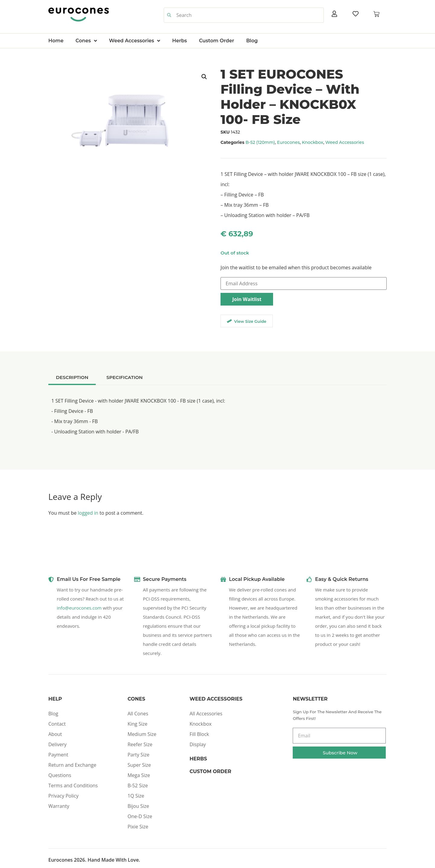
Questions (60, 775)
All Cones (138, 714)
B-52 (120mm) (260, 142)
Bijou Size (138, 806)
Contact (57, 724)
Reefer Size (140, 744)
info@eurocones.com (79, 608)
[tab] (72, 377)
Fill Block (199, 734)
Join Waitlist (247, 299)
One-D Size (140, 816)
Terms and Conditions (73, 785)
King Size (137, 724)
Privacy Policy (63, 796)
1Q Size (136, 796)
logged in (88, 513)
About (55, 734)
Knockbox (313, 142)
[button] (204, 77)
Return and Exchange (72, 765)
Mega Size (139, 775)
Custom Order (217, 41)
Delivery (57, 744)
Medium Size (142, 734)
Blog (252, 41)
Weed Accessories (135, 41)
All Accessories (206, 714)
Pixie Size (138, 827)
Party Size (138, 755)
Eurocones (288, 142)
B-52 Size (138, 785)
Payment (58, 755)
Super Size (139, 765)
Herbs (180, 41)
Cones (86, 41)
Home (56, 41)
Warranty (59, 806)
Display (198, 744)
